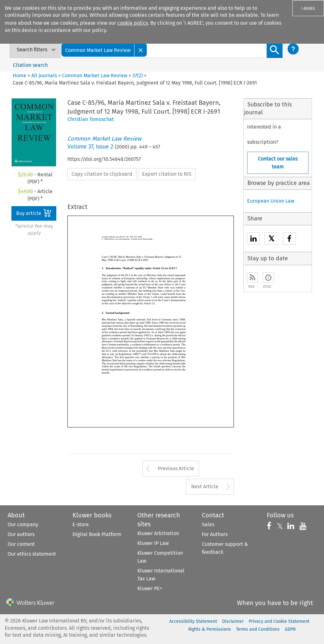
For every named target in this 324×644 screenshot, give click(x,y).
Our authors (21, 534)
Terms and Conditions (258, 629)
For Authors (215, 534)
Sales (208, 524)
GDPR (290, 629)
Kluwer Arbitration (158, 533)
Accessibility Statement (193, 621)
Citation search (30, 65)
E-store (81, 524)
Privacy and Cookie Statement (279, 621)
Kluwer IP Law (153, 543)
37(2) (137, 76)
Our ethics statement (32, 554)
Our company (23, 524)
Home (19, 76)
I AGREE (308, 8)
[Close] (141, 50)
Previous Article (176, 468)
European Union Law (271, 201)
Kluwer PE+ (150, 588)
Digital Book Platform (97, 534)
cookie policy (133, 23)
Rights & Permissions (210, 629)
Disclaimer (233, 621)
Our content (21, 544)
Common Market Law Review (95, 76)
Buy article (34, 213)
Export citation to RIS (167, 174)
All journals (45, 76)
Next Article (205, 486)
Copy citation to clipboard (102, 174)
